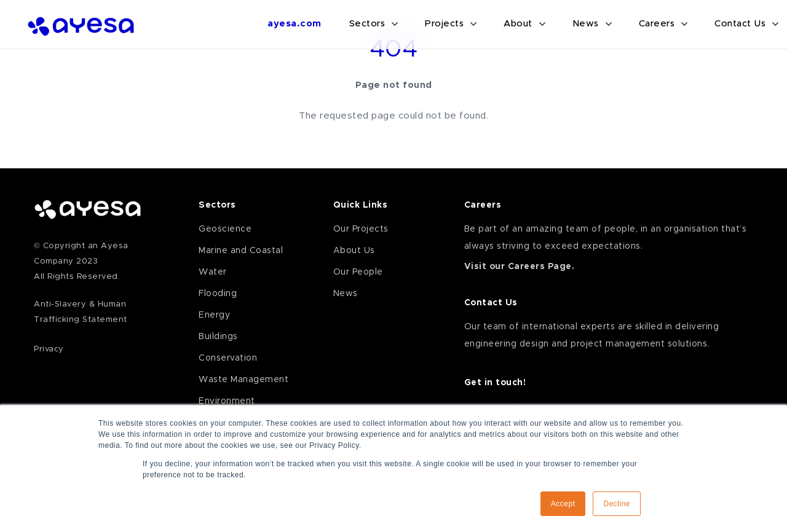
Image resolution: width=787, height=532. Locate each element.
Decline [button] (617, 504)
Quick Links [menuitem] (361, 205)
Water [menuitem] (213, 272)
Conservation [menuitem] (228, 358)
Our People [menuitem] (358, 272)
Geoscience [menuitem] (225, 229)
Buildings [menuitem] (218, 337)
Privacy (49, 349)
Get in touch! (495, 383)
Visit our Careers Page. (520, 267)
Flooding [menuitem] (218, 294)
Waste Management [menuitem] (243, 380)
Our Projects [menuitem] (361, 229)
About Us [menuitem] (354, 251)
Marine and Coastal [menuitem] (241, 251)
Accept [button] (563, 504)
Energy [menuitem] (214, 315)
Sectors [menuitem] (217, 205)
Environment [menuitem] (227, 401)
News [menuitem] (346, 294)
